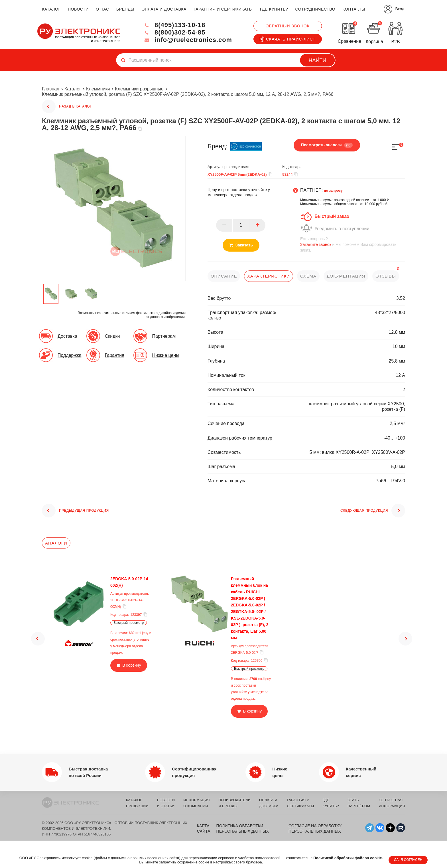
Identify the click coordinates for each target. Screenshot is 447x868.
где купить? (274, 9)
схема (308, 276)
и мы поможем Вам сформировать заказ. (353, 244)
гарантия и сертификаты (223, 9)
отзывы (386, 276)
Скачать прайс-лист (288, 39)
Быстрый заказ (332, 216)
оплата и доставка (164, 9)
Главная (51, 89)
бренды (125, 9)
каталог (51, 9)
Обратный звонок (288, 26)
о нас (102, 9)
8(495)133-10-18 (174, 25)
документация (346, 276)
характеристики (269, 276)
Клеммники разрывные (139, 89)
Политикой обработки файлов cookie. (348, 858)
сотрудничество (315, 9)
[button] (38, 634)
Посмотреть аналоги (327, 145)
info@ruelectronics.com (187, 40)
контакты (354, 9)
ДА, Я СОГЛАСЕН (408, 860)
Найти (318, 60)
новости (78, 9)
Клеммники (98, 89)
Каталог (73, 89)
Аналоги (56, 543)
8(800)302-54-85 (174, 32)
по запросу (333, 191)
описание (224, 276)
